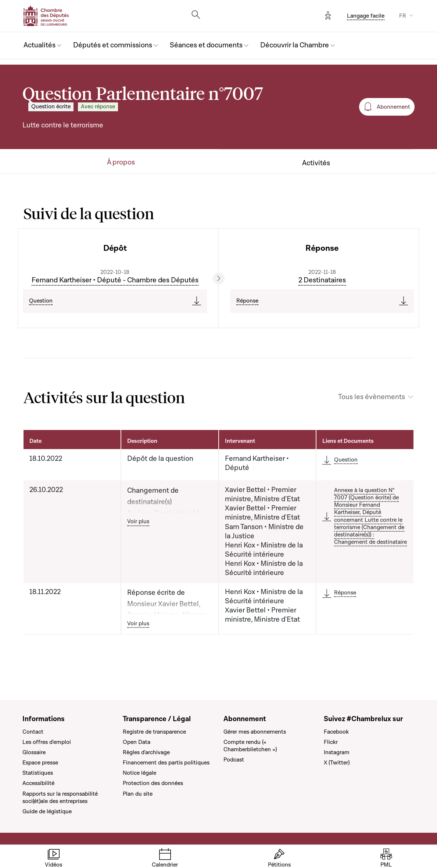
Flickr (331, 742)
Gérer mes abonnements (255, 732)
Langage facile (366, 16)
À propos (121, 162)
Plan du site (138, 794)
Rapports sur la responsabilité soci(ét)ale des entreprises (60, 798)
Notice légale (139, 773)
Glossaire (34, 752)
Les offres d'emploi (47, 742)
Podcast (234, 760)
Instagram (337, 752)
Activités (316, 163)
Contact (33, 732)
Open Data (137, 742)
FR (403, 16)
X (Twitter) (337, 763)
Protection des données (153, 783)
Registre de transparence (154, 732)
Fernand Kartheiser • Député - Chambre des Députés (115, 280)
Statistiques (38, 773)
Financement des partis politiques (166, 763)
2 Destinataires (322, 280)
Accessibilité (38, 783)
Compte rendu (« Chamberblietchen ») (250, 746)
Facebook (336, 732)
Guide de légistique (47, 811)
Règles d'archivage (146, 752)
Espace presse (40, 763)
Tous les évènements (372, 397)
